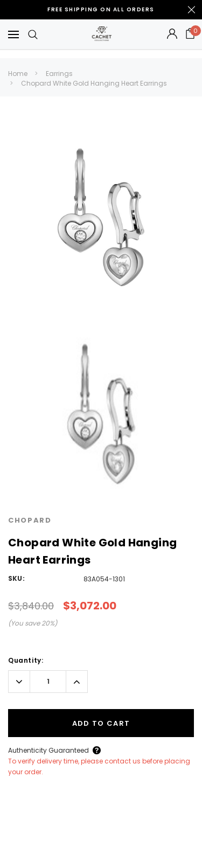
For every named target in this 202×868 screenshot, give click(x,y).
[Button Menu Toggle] (13, 34)
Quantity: (26, 660)
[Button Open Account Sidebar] (172, 34)
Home (18, 74)
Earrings (59, 74)
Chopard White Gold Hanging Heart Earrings (94, 83)
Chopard (30, 520)
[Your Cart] (190, 34)
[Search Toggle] (33, 34)
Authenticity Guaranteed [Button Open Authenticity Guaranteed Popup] (48, 750)
